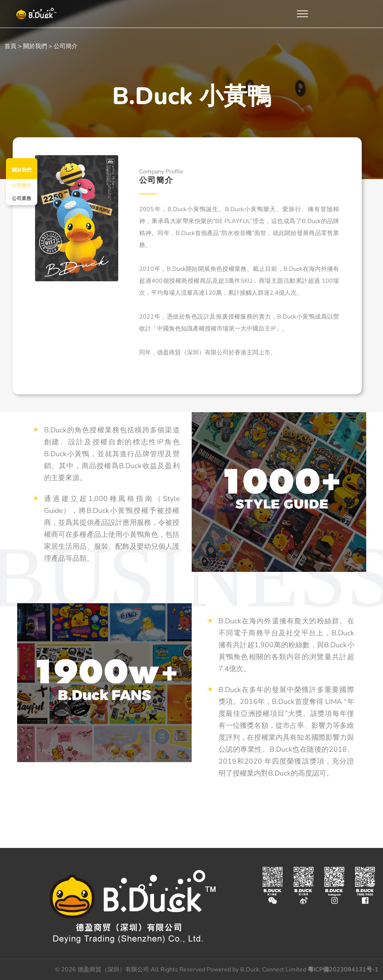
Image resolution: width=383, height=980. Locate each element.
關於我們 (35, 46)
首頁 (10, 46)
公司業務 (22, 198)
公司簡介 (22, 185)
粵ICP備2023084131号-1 (343, 970)
